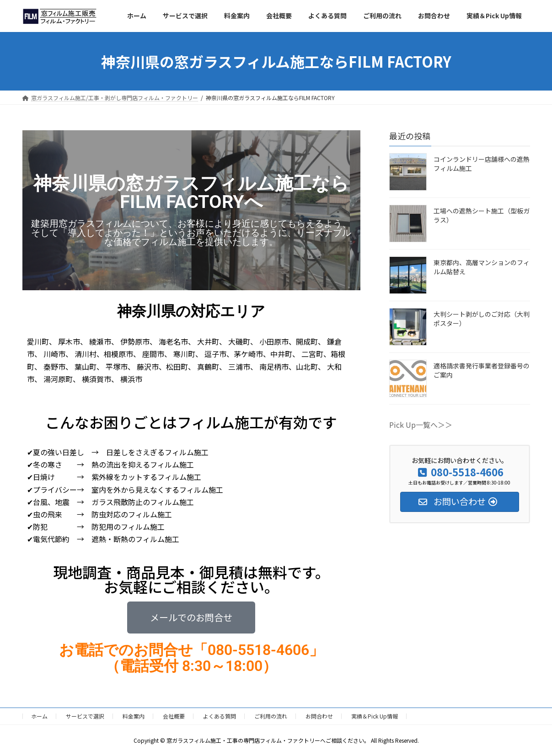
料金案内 (134, 716)
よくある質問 (220, 716)
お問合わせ (319, 716)
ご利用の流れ (271, 716)
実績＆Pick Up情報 (375, 716)
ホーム (39, 716)
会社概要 (174, 716)
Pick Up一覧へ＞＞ (421, 425)
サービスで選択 (85, 716)
